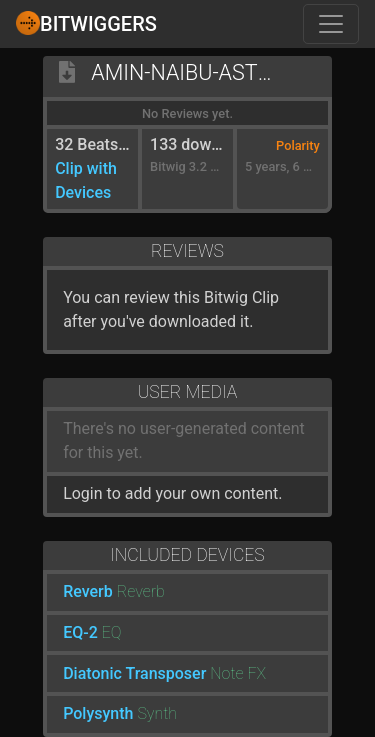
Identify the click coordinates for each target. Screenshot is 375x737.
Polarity (298, 145)
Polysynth (98, 713)
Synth (157, 713)
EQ (112, 632)
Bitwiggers (86, 23)
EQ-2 (80, 632)
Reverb (88, 591)
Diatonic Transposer (134, 673)
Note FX (238, 673)
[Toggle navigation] (331, 24)
